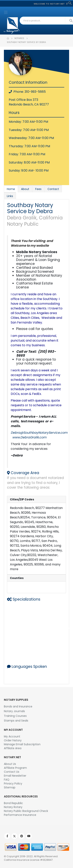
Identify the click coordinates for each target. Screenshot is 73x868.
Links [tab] (10, 196)
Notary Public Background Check (26, 811)
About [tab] (25, 189)
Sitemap (10, 787)
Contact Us (12, 772)
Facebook (7, 836)
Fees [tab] (38, 189)
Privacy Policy (13, 783)
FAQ (7, 780)
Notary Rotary (13, 807)
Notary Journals (14, 711)
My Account (12, 736)
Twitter (14, 836)
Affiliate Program (15, 768)
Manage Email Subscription (22, 744)
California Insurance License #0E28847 (28, 860)
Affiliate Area (13, 748)
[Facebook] (67, 4)
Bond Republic (13, 803)
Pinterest (22, 836)
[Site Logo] (12, 25)
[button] (70, 3)
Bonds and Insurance (18, 706)
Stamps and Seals (16, 721)
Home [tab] (11, 189)
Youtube (29, 836)
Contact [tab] (53, 189)
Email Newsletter (15, 776)
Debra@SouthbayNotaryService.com (39, 433)
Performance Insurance (20, 815)
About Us (10, 764)
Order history (13, 740)
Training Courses (15, 716)
